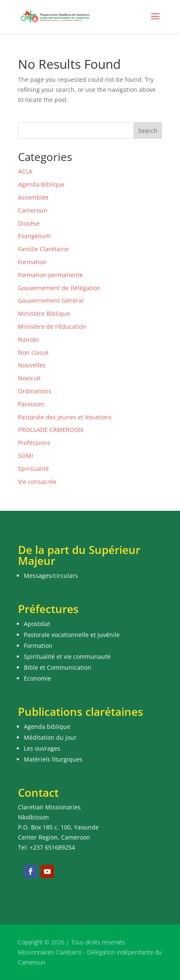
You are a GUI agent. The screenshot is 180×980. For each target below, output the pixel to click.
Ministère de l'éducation (52, 326)
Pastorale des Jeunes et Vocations (65, 417)
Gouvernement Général (51, 300)
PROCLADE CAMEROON (51, 430)
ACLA (25, 171)
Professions (34, 443)
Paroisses (31, 404)
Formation (32, 262)
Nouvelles (32, 365)
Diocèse (29, 223)
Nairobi (28, 339)
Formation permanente (50, 275)
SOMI (26, 456)
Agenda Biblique (41, 184)
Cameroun (33, 210)
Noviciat (29, 378)
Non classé (33, 352)
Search (148, 131)
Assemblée (33, 197)
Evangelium (34, 236)
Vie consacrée (37, 482)
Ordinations (35, 391)
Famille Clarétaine (43, 249)
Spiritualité (33, 469)
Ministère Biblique (44, 313)
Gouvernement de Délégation (59, 288)
